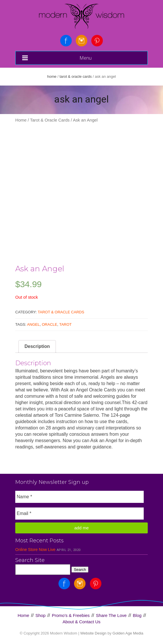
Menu (57, 58)
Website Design (93, 633)
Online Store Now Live (35, 550)
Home (52, 76)
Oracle (49, 324)
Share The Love (111, 615)
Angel (33, 324)
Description (37, 346)
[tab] (37, 346)
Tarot (66, 324)
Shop (40, 615)
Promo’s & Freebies (71, 615)
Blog (137, 615)
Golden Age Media (128, 633)
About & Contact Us (81, 622)
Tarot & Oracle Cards (76, 76)
